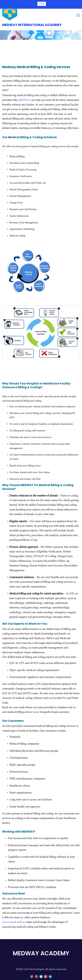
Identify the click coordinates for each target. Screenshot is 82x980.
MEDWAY (24, 94)
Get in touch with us (14, 916)
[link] (30, 239)
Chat (42, 4)
